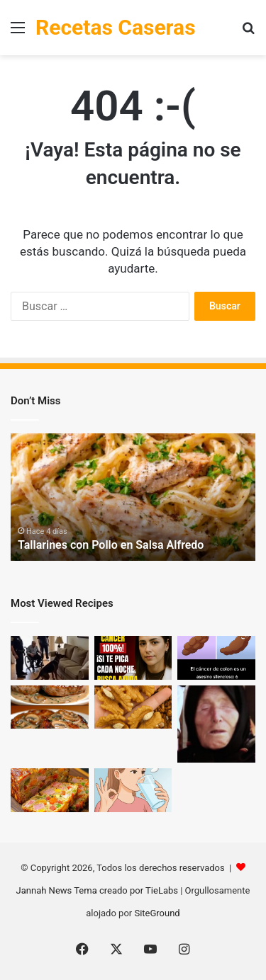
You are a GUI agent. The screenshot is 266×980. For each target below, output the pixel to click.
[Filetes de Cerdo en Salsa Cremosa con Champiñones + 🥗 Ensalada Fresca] (50, 707)
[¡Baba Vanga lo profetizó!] (216, 724)
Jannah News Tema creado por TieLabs (97, 890)
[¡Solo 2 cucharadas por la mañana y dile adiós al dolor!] (133, 790)
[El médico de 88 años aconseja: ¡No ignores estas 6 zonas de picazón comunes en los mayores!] (133, 658)
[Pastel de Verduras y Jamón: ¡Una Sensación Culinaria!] (50, 790)
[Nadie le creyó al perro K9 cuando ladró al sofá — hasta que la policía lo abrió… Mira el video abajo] (50, 658)
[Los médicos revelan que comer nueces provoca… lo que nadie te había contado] (133, 707)
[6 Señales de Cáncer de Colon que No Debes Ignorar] (216, 658)
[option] (133, 497)
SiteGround (157, 913)
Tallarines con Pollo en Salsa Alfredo (111, 545)
